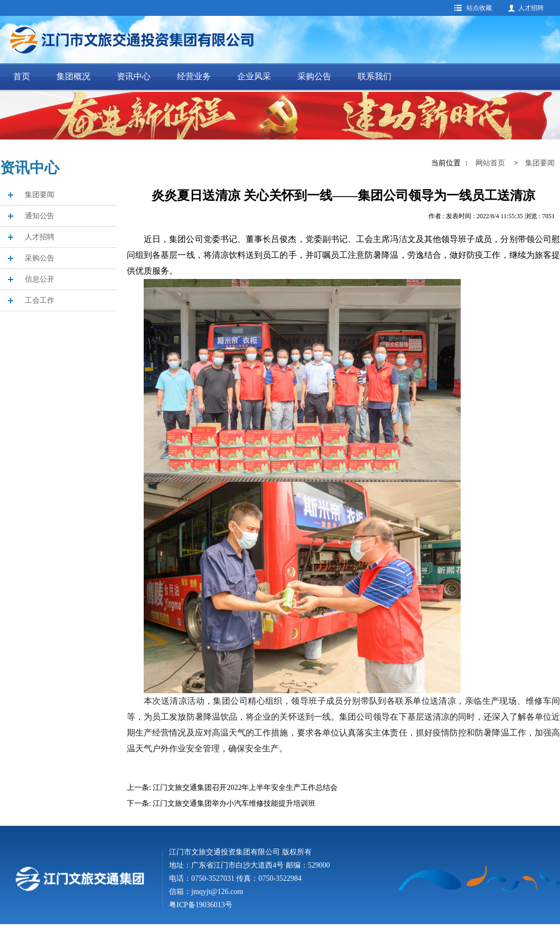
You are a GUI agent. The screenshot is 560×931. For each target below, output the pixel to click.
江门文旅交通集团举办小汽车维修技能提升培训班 (234, 803)
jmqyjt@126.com (217, 892)
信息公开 (40, 279)
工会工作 (40, 300)
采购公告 (314, 76)
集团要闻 (40, 195)
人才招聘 (531, 8)
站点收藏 (479, 8)
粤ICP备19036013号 (201, 905)
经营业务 (194, 76)
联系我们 (375, 76)
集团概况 (73, 76)
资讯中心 (134, 76)
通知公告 (40, 216)
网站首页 (490, 163)
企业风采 (254, 76)
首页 (22, 76)
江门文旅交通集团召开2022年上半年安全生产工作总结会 (245, 788)
